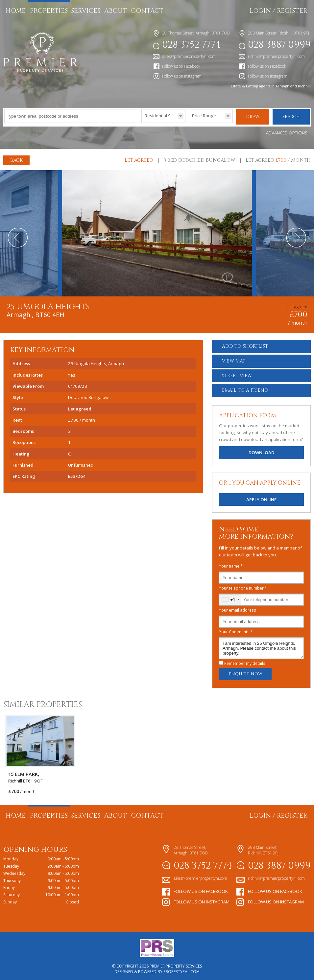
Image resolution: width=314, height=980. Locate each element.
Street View (237, 375)
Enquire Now (245, 673)
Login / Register (278, 11)
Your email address (238, 609)
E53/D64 (77, 475)
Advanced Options (287, 132)
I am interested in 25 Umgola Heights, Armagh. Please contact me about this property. (261, 647)
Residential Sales (162, 116)
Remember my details (245, 662)
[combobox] (230, 599)
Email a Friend (245, 389)
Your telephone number (243, 587)
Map (234, 360)
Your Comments (236, 631)
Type (142, 122)
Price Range (204, 116)
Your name (231, 565)
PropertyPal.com (181, 970)
